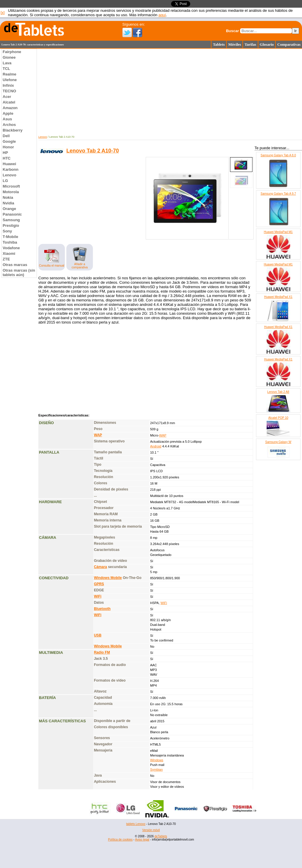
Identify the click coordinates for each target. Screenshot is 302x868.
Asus (7, 119)
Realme (9, 74)
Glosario (267, 44)
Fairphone (12, 52)
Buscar (232, 31)
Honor (8, 147)
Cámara (100, 567)
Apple (8, 113)
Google (9, 141)
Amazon (10, 108)
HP (5, 153)
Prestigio (11, 225)
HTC (7, 158)
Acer (7, 97)
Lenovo (9, 175)
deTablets (161, 836)
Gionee (9, 57)
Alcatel (9, 102)
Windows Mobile (108, 578)
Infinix (8, 85)
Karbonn (10, 169)
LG (5, 181)
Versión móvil (151, 830)
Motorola (11, 192)
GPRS (99, 584)
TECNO (9, 91)
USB (98, 635)
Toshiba (10, 242)
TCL (6, 69)
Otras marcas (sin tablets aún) (19, 273)
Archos (9, 125)
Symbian (156, 769)
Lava (7, 63)
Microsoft (11, 186)
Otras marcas (15, 265)
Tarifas (250, 44)
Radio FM (102, 652)
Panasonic (12, 214)
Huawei (9, 164)
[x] (3, 13)
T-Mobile (10, 237)
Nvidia (8, 203)
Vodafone (11, 248)
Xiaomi (9, 253)
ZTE (6, 259)
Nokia (8, 197)
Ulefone (10, 80)
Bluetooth (102, 609)
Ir (296, 31)
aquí (162, 15)
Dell (6, 136)
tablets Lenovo (136, 824)
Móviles (235, 44)
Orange (9, 209)
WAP (98, 435)
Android (156, 446)
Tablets (219, 44)
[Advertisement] (151, 855)
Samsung (11, 220)
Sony (7, 231)
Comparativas (289, 44)
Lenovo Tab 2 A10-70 (93, 151)
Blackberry (13, 130)
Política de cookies (120, 840)
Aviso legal (142, 840)
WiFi (97, 596)
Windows (157, 760)
